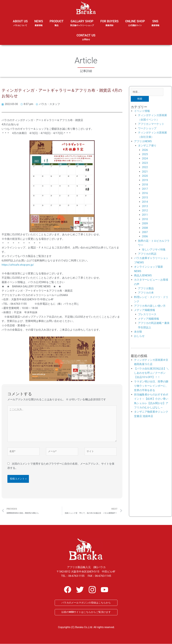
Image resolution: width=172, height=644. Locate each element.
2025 (145, 154)
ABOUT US (20, 25)
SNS (155, 25)
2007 (145, 232)
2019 (145, 180)
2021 (145, 172)
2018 (145, 185)
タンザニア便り (147, 146)
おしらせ (139, 336)
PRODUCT (57, 25)
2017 (145, 189)
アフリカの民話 (147, 254)
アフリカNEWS (143, 141)
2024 (145, 159)
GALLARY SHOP (82, 25)
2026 (145, 150)
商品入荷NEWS (143, 275)
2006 (145, 237)
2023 (145, 163)
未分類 (138, 332)
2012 (145, 210)
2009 (145, 224)
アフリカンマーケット (151, 124)
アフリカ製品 (146, 288)
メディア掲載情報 (145, 310)
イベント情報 (142, 111)
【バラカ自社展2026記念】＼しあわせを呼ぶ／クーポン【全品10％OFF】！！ (151, 373)
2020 (145, 176)
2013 (145, 206)
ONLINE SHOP (135, 23)
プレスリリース (147, 314)
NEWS (39, 25)
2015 (145, 198)
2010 (145, 219)
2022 (145, 167)
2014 (145, 202)
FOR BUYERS (109, 23)
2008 (145, 228)
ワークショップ (147, 128)
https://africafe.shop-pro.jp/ (18, 265)
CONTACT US (86, 37)
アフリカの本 (146, 293)
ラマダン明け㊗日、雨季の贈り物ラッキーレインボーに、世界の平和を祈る (151, 386)
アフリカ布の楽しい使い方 (150, 306)
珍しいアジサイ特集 (154, 250)
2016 (145, 193)
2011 (145, 215)
